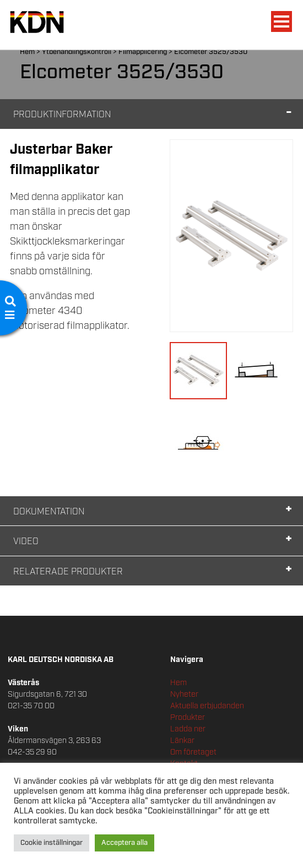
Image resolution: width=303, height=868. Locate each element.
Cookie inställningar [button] (52, 843)
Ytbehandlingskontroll (77, 52)
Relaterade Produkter (68, 572)
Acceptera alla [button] (125, 843)
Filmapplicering (143, 52)
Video (26, 542)
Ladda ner (188, 729)
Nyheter (184, 695)
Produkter (188, 718)
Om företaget (193, 752)
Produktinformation (62, 115)
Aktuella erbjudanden (207, 706)
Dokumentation (49, 512)
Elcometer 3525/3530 (211, 52)
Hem (27, 52)
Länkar (182, 741)
